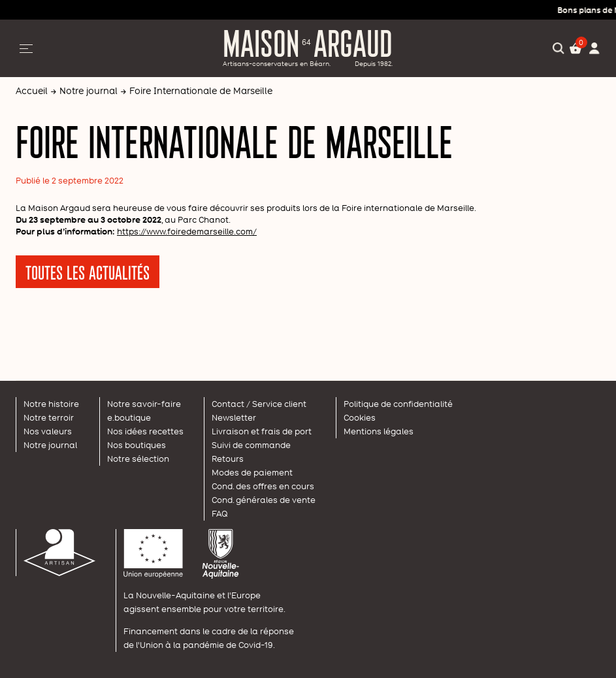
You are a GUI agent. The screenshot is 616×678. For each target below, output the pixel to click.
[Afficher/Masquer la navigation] (26, 48)
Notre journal (89, 91)
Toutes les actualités (88, 272)
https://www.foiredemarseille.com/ (187, 232)
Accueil (32, 91)
